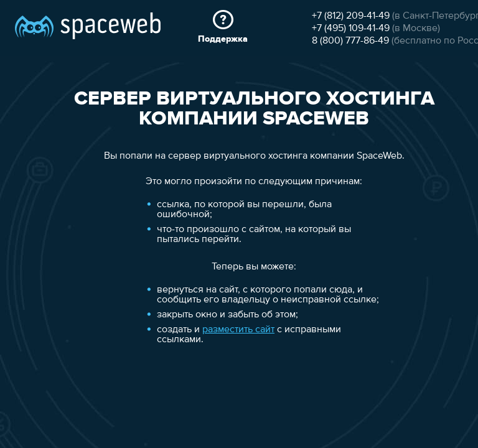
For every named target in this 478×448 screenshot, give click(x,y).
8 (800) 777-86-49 (63, 138)
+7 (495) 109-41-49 (64, 125)
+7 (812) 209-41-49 (64, 113)
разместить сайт (116, 353)
